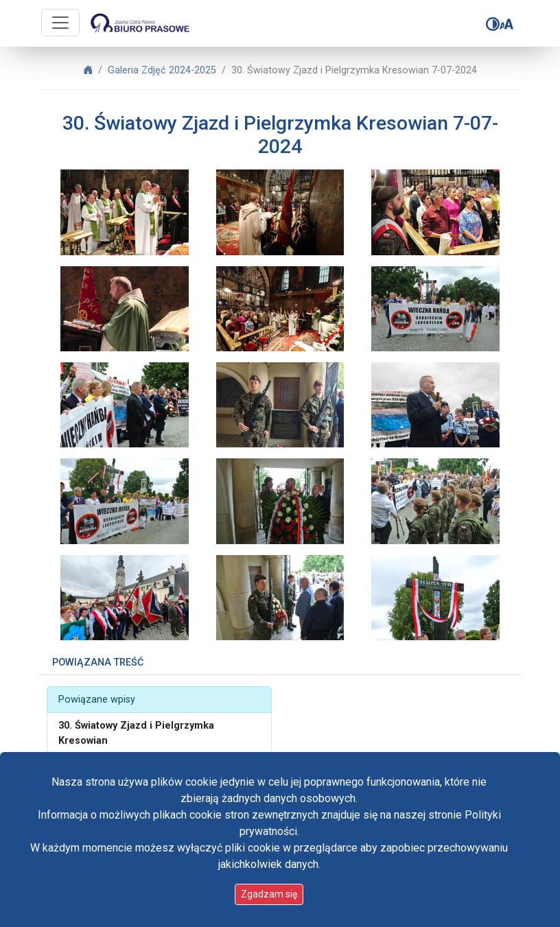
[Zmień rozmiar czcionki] (506, 24)
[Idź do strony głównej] (139, 23)
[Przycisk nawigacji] (60, 23)
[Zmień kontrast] (493, 24)
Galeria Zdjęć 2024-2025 (162, 70)
